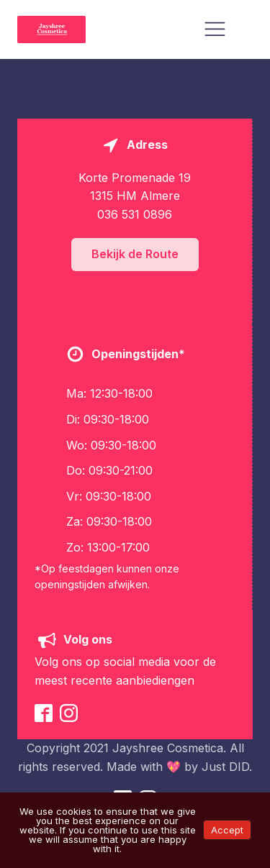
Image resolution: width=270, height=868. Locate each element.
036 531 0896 (135, 214)
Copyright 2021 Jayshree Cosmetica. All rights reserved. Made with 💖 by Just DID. (135, 757)
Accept (227, 830)
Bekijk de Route (135, 254)
